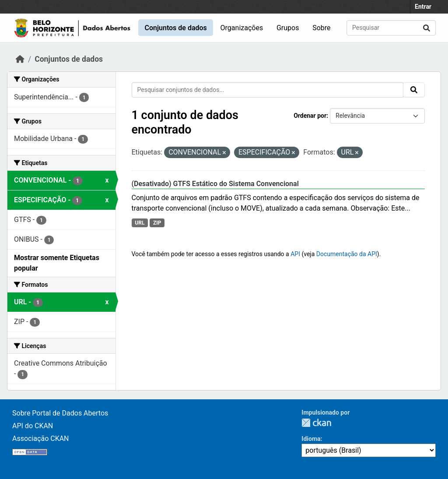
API (295, 254)
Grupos (288, 28)
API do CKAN (33, 426)
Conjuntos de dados (175, 28)
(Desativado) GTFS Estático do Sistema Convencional (215, 184)
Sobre (321, 28)
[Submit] (427, 28)
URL (140, 223)
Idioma (311, 439)
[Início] (20, 59)
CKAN (316, 423)
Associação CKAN (41, 438)
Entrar (423, 7)
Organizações (242, 28)
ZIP (157, 223)
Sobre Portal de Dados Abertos (60, 413)
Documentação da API (347, 254)
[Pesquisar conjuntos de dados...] (391, 28)
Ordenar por (310, 116)
